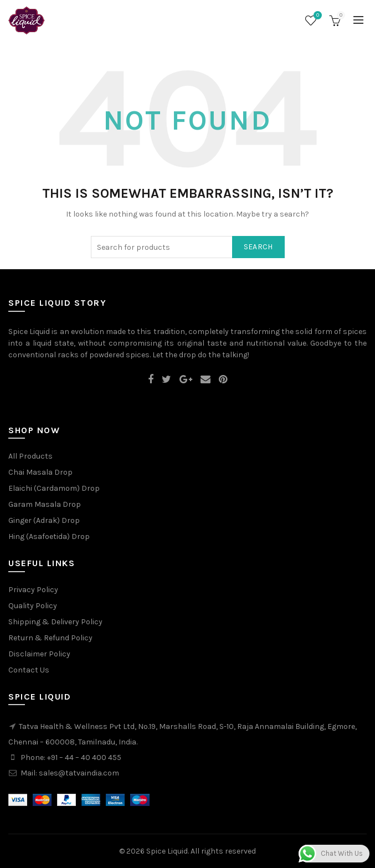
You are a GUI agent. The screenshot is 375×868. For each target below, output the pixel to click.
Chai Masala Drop (40, 472)
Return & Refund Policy (50, 638)
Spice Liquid (167, 851)
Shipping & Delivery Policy (55, 622)
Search (258, 247)
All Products (30, 456)
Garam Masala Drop (45, 504)
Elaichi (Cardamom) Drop (54, 488)
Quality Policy (33, 606)
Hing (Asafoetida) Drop (49, 536)
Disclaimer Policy (39, 654)
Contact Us (29, 670)
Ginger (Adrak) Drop (44, 520)
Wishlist (316, 16)
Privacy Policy (33, 590)
